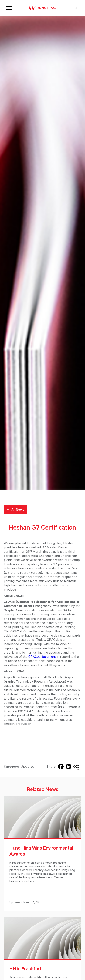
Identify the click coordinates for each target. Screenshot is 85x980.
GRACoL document (42, 657)
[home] (42, 8)
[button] (9, 8)
